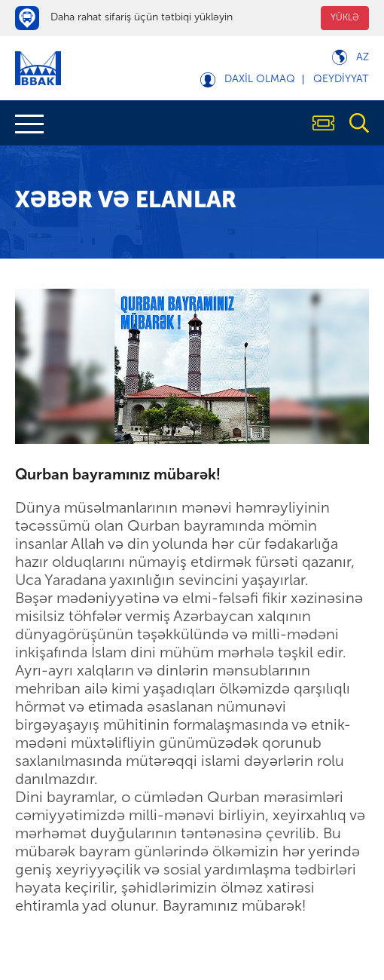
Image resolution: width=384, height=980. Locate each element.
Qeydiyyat (341, 80)
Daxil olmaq (260, 80)
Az (363, 58)
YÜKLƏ (345, 18)
